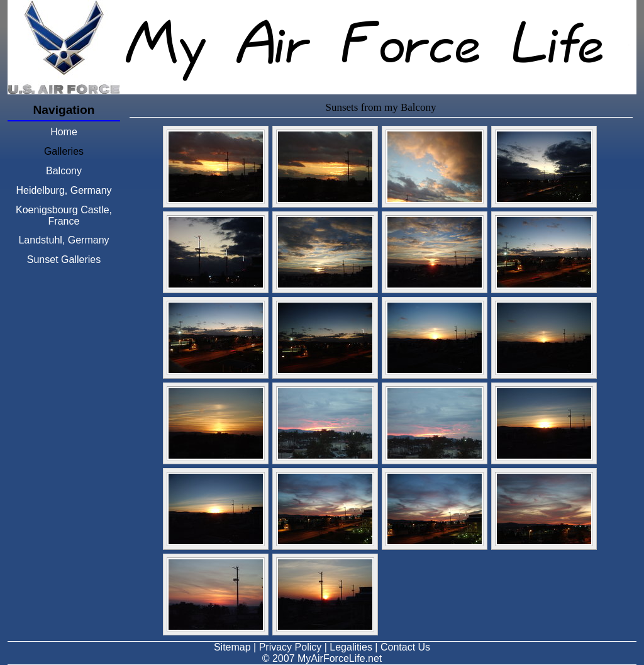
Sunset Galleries (64, 260)
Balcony (64, 171)
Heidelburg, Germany (64, 190)
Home (64, 132)
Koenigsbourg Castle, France (64, 215)
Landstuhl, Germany (64, 240)
